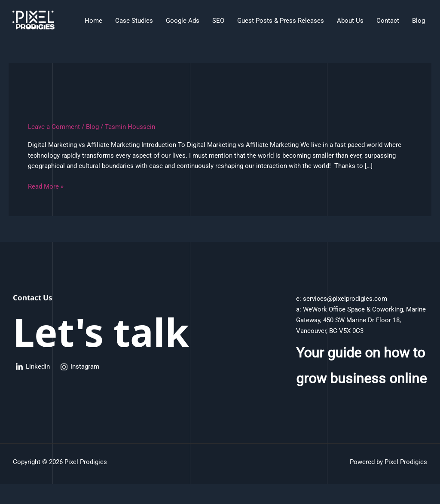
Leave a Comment (54, 127)
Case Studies (134, 21)
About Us (350, 21)
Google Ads (183, 21)
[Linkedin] (33, 367)
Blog (419, 21)
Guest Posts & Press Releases (281, 21)
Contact (388, 21)
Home (93, 21)
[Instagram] (80, 367)
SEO (218, 21)
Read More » (46, 186)
